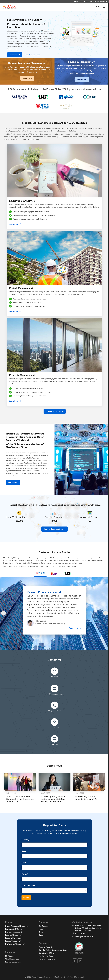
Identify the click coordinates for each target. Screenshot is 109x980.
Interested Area (29, 885)
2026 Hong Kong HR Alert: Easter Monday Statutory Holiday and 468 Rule (54, 799)
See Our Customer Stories (54, 529)
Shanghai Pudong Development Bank (53, 950)
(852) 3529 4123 (82, 1)
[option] (54, 614)
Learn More (27, 78)
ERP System (10, 956)
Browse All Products (55, 411)
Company (26, 840)
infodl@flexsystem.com (100, 1)
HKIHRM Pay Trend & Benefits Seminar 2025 (86, 798)
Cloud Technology (12, 959)
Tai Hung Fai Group (46, 956)
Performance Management (15, 944)
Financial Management (14, 932)
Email (24, 863)
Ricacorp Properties (46, 947)
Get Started (15, 55)
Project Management (13, 941)
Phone (25, 874)
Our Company (44, 926)
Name (24, 851)
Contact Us (13, 483)
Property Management (14, 938)
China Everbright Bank (47, 953)
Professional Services (13, 962)
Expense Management (14, 935)
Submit (26, 898)
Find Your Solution (32, 55)
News (41, 929)
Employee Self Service (14, 929)
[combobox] (54, 890)
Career (41, 935)
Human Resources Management (17, 926)
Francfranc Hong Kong (47, 959)
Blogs (41, 932)
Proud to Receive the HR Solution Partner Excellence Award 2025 (20, 799)
